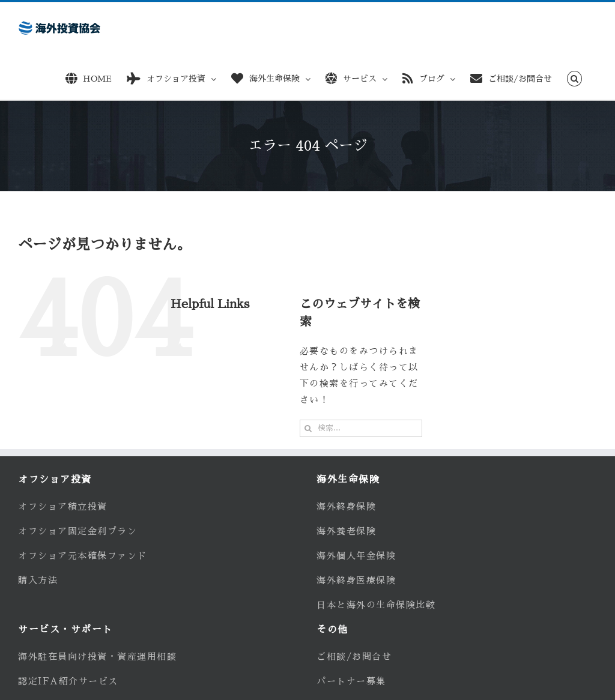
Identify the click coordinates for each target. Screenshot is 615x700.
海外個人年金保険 (356, 556)
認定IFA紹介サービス (68, 681)
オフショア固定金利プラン (77, 531)
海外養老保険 (346, 531)
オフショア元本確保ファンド (83, 556)
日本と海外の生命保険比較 (376, 605)
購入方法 (38, 580)
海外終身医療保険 (356, 580)
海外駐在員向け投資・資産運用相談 (97, 656)
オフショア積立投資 (63, 506)
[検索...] (361, 428)
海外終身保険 (346, 506)
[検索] (308, 428)
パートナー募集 (351, 681)
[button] (574, 77)
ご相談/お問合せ (354, 656)
